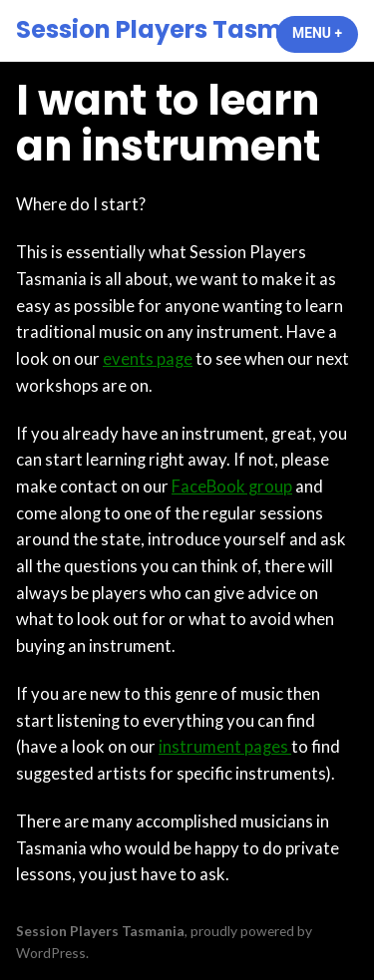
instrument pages (225, 747)
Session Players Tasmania (178, 29)
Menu (325, 33)
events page (148, 359)
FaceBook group (232, 487)
